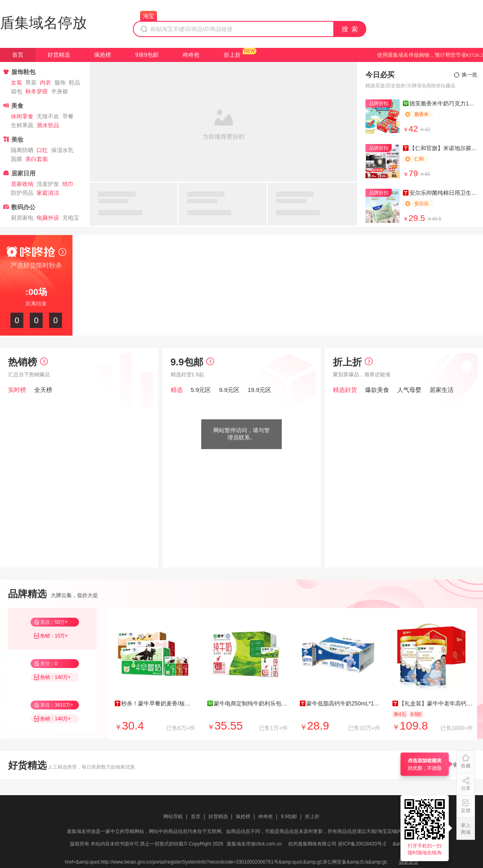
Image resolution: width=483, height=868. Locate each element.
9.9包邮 (192, 362)
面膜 (17, 159)
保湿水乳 (62, 150)
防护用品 (22, 193)
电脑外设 (48, 218)
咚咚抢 (191, 55)
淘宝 (149, 16)
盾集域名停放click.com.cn (254, 844)
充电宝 (71, 218)
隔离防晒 (22, 150)
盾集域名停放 (43, 23)
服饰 (60, 82)
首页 (18, 55)
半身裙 (60, 91)
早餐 (68, 116)
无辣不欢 (48, 116)
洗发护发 (48, 184)
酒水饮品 (48, 125)
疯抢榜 (103, 55)
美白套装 (37, 159)
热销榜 (28, 362)
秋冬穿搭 (37, 91)
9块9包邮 (147, 55)
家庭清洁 (48, 193)
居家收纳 (22, 184)
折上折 (232, 55)
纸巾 (68, 184)
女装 (17, 82)
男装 (31, 82)
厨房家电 (22, 218)
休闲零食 (22, 116)
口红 (42, 150)
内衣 (45, 82)
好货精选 (59, 55)
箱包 (17, 91)
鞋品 (74, 82)
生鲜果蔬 (22, 125)
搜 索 (350, 29)
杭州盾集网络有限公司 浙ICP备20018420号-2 (337, 844)
